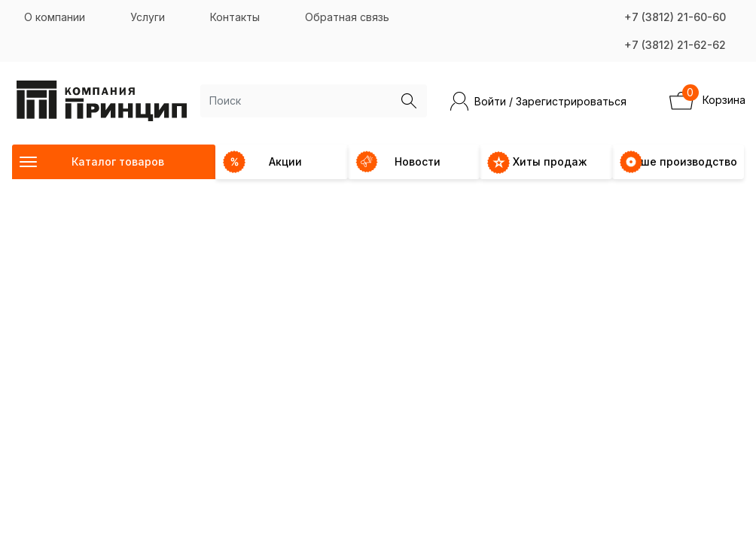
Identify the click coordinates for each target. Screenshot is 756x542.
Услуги (148, 17)
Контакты (235, 17)
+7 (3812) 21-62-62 (675, 45)
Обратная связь (347, 17)
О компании (55, 17)
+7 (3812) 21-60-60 (675, 17)
